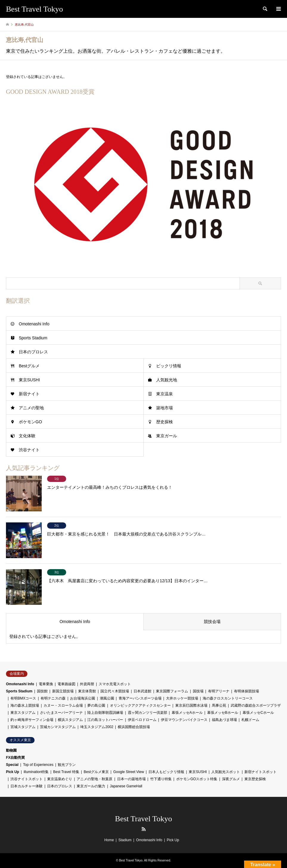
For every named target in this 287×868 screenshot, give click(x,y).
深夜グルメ (231, 779)
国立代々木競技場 (115, 691)
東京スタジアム (23, 713)
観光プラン (67, 765)
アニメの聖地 (31, 408)
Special (12, 765)
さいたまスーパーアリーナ (61, 713)
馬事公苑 (219, 705)
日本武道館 (142, 691)
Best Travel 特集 (66, 772)
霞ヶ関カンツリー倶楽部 (148, 713)
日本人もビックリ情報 (166, 772)
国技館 (42, 691)
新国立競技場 (63, 691)
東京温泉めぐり (60, 779)
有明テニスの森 (53, 698)
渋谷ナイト (29, 450)
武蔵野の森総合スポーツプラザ (256, 705)
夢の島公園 (96, 705)
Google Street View (129, 772)
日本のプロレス (33, 352)
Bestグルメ (29, 366)
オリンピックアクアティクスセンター (140, 705)
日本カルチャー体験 (27, 786)
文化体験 (27, 436)
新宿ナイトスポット (260, 772)
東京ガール (167, 436)
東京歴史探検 (255, 779)
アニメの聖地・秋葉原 (94, 779)
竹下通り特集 (161, 779)
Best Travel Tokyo (143, 819)
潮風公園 (107, 698)
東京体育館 (87, 691)
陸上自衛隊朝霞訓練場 (105, 713)
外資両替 (87, 684)
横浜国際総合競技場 (134, 727)
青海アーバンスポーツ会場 (140, 698)
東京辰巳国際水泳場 (191, 705)
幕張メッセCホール (258, 713)
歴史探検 (165, 422)
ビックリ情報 (169, 366)
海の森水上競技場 (25, 705)
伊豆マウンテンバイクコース (184, 720)
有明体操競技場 (246, 691)
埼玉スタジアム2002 (97, 727)
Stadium (125, 840)
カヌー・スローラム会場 (63, 705)
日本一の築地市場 (131, 779)
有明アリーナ (219, 691)
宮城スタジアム (23, 727)
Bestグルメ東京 (96, 772)
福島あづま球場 (224, 720)
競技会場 (212, 622)
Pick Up (13, 772)
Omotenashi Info (34, 324)
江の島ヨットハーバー (105, 720)
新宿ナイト (29, 394)
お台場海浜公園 (83, 698)
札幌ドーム (250, 720)
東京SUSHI (29, 380)
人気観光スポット (226, 772)
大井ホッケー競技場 (182, 698)
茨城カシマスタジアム (58, 727)
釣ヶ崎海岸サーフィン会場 (32, 720)
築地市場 (165, 408)
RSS (144, 829)
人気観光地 (167, 380)
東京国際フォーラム (172, 691)
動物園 (11, 750)
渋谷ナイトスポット (27, 779)
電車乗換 (46, 684)
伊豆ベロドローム (142, 720)
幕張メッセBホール (223, 713)
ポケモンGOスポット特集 (197, 779)
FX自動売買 (15, 758)
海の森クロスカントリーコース (228, 698)
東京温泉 (165, 394)
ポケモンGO (30, 422)
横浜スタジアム (70, 720)
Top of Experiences (38, 765)
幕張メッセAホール (187, 713)
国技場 (198, 691)
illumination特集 (36, 772)
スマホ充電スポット (115, 684)
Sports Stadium (33, 338)
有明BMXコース (23, 698)
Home (109, 840)
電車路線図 (66, 684)
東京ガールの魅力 (91, 786)
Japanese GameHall (126, 786)
